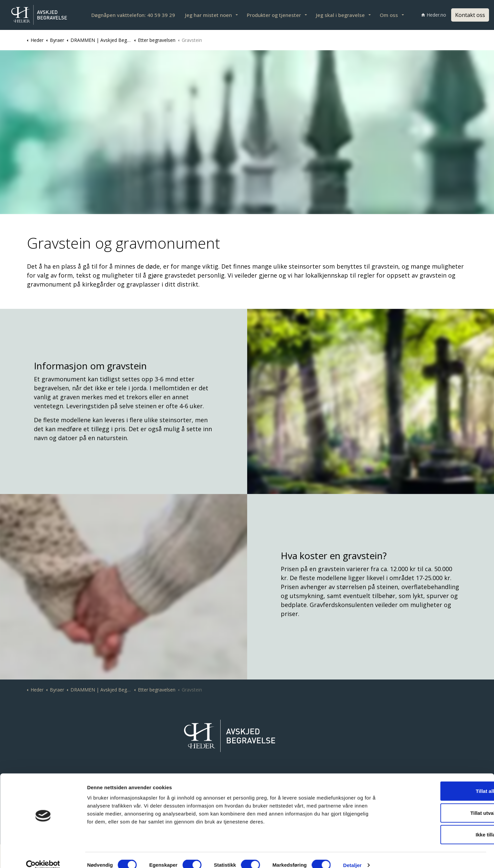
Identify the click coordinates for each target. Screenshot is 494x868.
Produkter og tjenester (274, 15)
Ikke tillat (439, 824)
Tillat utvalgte (439, 803)
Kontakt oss (470, 15)
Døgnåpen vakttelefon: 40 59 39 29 (133, 15)
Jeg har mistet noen (208, 15)
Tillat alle (439, 781)
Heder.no (434, 15)
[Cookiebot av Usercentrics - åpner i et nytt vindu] (43, 855)
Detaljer (352, 855)
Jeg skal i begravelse (340, 15)
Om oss (389, 15)
